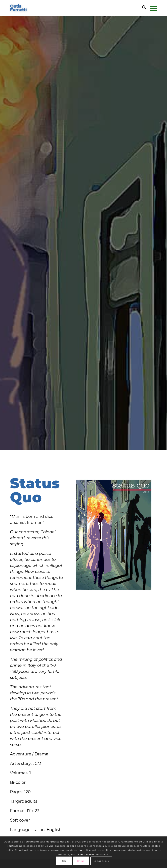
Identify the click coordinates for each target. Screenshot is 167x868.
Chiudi (81, 861)
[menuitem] (142, 8)
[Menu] (151, 8)
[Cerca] (142, 8)
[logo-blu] (18, 8)
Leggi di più (101, 861)
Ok (64, 861)
